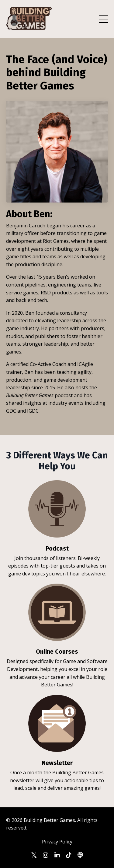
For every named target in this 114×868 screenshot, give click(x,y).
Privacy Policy (57, 842)
